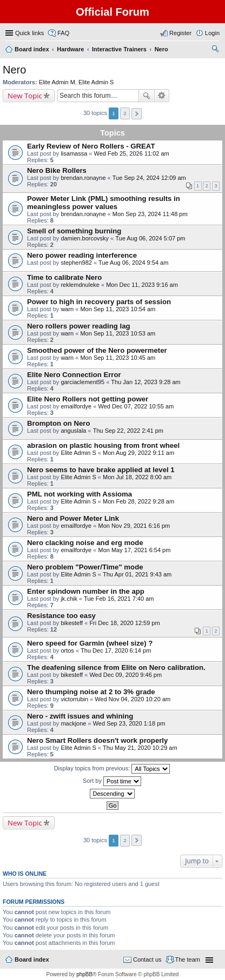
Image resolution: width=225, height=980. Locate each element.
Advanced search (162, 96)
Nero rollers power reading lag (79, 326)
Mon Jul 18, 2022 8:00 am (137, 477)
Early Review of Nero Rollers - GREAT (91, 146)
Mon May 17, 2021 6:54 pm (134, 550)
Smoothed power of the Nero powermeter (97, 350)
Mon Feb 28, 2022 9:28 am (138, 501)
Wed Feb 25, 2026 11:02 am (132, 153)
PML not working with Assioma (80, 494)
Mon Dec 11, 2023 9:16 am (142, 285)
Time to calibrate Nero (64, 277)
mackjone (73, 723)
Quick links (29, 33)
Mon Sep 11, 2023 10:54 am (118, 309)
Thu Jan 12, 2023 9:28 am (145, 382)
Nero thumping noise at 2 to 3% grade (91, 692)
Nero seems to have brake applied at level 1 (101, 470)
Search (147, 96)
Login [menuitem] (212, 33)
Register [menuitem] (180, 33)
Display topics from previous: (112, 769)
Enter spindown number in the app (86, 591)
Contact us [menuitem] (147, 959)
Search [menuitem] (215, 50)
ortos (67, 650)
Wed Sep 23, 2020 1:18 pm (129, 723)
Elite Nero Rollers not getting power (88, 399)
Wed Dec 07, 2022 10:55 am (136, 406)
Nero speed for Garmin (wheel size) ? (90, 643)
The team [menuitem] (188, 959)
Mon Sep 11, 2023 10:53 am (118, 333)
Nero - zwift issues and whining (80, 716)
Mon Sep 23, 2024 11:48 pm (150, 214)
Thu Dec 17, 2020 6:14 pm (116, 650)
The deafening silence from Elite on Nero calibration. (116, 667)
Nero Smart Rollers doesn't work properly (97, 740)
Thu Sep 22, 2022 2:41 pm (128, 431)
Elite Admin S (96, 82)
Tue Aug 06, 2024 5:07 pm (150, 238)
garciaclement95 (82, 382)
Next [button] (137, 114)
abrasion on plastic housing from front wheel (103, 445)
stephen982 (76, 263)
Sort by (112, 781)
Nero (14, 70)
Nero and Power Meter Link (73, 518)
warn (67, 309)
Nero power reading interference (82, 255)
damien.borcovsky (85, 238)
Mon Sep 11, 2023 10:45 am (118, 358)
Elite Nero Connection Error (74, 375)
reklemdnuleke (80, 285)
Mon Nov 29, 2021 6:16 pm (134, 526)
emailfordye (76, 406)
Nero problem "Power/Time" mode (85, 567)
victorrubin (74, 699)
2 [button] (125, 113)
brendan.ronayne (83, 178)
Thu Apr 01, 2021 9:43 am (137, 574)
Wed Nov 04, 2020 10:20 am (133, 699)
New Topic (25, 96)
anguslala (73, 431)
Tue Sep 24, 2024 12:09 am (149, 178)
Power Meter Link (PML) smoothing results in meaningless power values (104, 203)
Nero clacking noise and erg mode (85, 543)
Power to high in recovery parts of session (99, 302)
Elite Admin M (57, 82)
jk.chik (69, 599)
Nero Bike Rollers (57, 170)
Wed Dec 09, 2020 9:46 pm (125, 675)
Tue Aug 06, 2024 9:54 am (133, 263)
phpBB (84, 974)
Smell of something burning (74, 231)
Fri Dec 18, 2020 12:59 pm (124, 623)
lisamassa (74, 153)
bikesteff (72, 623)
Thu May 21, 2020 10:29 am (140, 748)
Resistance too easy (61, 616)
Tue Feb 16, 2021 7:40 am (119, 599)
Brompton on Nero (58, 423)
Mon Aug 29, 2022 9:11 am (138, 453)
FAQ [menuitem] (63, 33)
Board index (32, 959)
